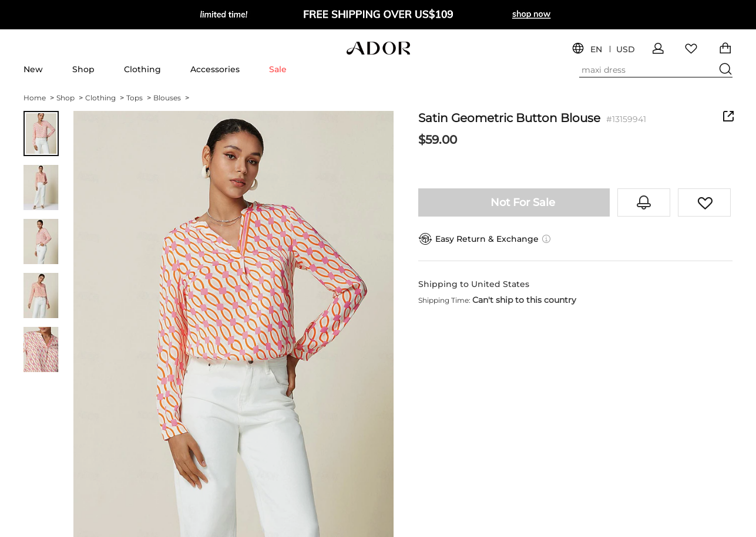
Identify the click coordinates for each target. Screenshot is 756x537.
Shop (83, 69)
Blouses (171, 98)
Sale (278, 69)
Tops (139, 98)
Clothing (142, 69)
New (33, 69)
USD (626, 50)
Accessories (215, 69)
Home (39, 98)
